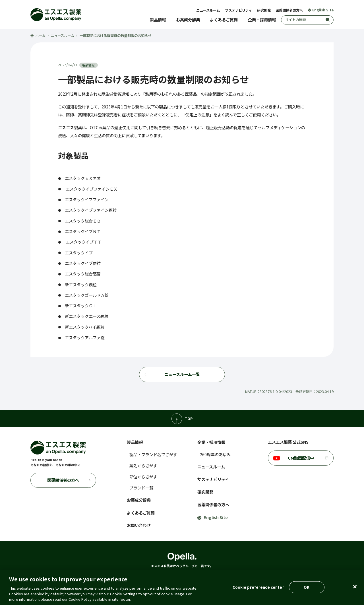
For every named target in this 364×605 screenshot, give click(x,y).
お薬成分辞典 (188, 20)
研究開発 (264, 10)
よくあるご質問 (224, 20)
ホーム (38, 36)
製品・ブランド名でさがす (153, 454)
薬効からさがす (143, 466)
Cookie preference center (258, 587)
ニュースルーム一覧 (182, 374)
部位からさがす (143, 477)
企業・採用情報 (262, 20)
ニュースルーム (208, 10)
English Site (321, 10)
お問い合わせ (139, 525)
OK (307, 587)
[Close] (355, 587)
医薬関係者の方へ (289, 10)
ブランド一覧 (141, 488)
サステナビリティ (238, 10)
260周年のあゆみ (215, 454)
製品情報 (158, 20)
